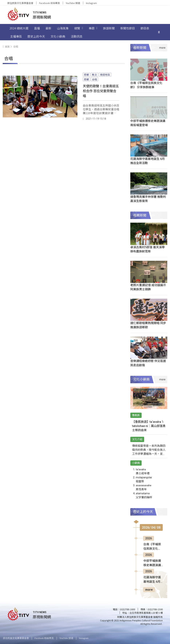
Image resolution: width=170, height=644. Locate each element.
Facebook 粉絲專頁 (50, 3)
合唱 (94, 79)
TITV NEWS (40, 13)
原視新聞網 (42, 17)
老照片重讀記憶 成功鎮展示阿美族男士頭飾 (148, 287)
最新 (48, 28)
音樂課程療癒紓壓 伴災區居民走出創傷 (148, 363)
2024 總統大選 (19, 28)
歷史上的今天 (36, 36)
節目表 (145, 28)
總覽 (79, 28)
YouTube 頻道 (73, 3)
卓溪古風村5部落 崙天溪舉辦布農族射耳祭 (148, 249)
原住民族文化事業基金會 (20, 3)
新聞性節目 (128, 28)
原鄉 (86, 75)
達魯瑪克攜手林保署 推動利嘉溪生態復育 (148, 199)
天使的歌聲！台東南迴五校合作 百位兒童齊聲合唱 (101, 91)
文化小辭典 (58, 36)
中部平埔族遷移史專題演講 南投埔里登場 (148, 123)
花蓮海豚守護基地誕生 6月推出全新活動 (148, 161)
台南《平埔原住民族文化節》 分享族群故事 (146, 85)
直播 (37, 28)
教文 (94, 75)
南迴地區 (105, 75)
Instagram (91, 3)
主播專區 (16, 36)
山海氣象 (63, 28)
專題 (93, 28)
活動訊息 (77, 36)
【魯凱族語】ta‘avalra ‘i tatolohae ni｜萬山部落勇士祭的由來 (149, 426)
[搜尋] (159, 32)
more (149, 590)
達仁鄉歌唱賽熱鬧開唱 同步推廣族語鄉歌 (148, 325)
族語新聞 (109, 28)
